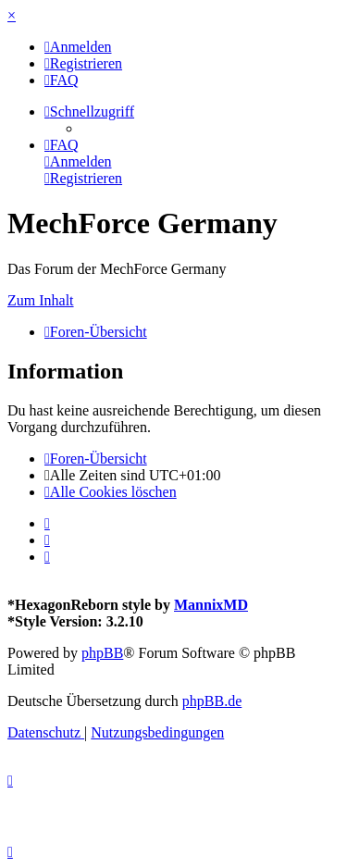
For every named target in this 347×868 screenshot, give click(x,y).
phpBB (102, 653)
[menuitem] (78, 47)
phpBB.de (212, 701)
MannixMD (211, 605)
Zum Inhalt (41, 300)
